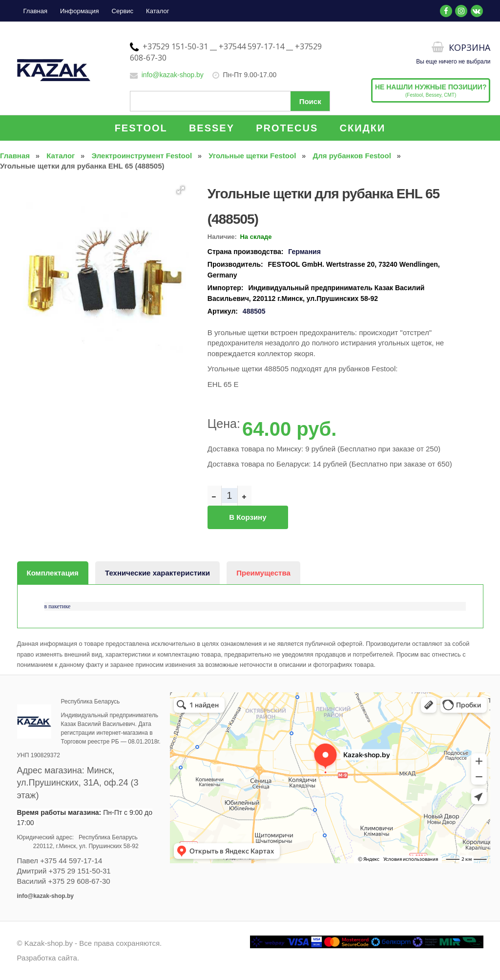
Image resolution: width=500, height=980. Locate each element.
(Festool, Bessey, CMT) (431, 90)
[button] (181, 190)
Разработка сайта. (48, 958)
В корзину (248, 517)
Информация (80, 11)
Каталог (157, 11)
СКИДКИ (363, 128)
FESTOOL (141, 128)
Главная (35, 11)
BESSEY (212, 128)
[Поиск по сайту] (230, 101)
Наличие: (222, 237)
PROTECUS (287, 128)
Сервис (123, 11)
